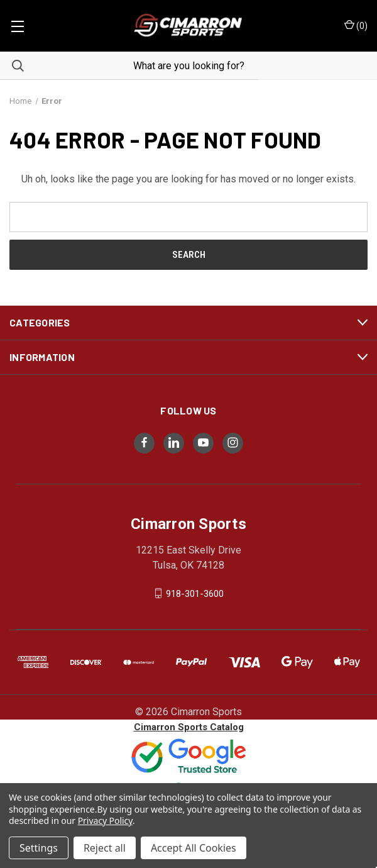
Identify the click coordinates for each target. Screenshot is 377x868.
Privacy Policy (105, 821)
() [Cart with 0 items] (356, 25)
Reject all (105, 848)
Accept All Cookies (194, 848)
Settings (39, 848)
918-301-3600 (195, 593)
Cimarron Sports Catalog (189, 727)
